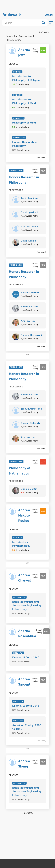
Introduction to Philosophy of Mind (24, 101)
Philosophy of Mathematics (20, 471)
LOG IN (49, 15)
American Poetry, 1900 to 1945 (27, 727)
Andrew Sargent (24, 682)
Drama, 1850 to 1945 (26, 657)
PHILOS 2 (17, 72)
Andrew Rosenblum (27, 634)
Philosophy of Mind (24, 123)
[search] (22, 23)
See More (42, 158)
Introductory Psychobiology (21, 544)
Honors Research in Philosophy (24, 144)
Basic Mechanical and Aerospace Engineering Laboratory (27, 605)
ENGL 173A (18, 721)
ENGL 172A (18, 653)
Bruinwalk (12, 15)
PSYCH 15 (18, 538)
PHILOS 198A (19, 138)
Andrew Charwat (25, 578)
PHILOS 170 (18, 118)
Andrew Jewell (24, 53)
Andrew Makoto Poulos (24, 516)
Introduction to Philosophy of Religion (26, 78)
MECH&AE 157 (19, 597)
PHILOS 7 (17, 95)
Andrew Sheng (24, 764)
